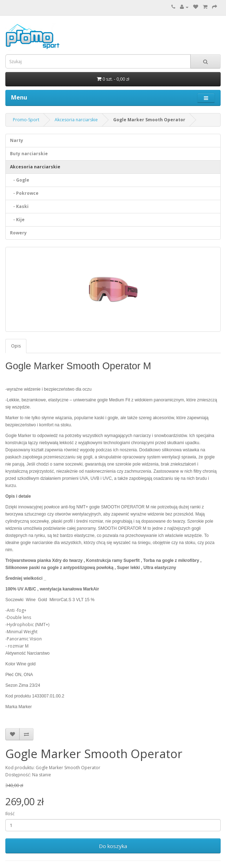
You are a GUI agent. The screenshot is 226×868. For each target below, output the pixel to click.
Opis (16, 346)
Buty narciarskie (29, 154)
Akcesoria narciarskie (76, 120)
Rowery (18, 233)
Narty (17, 140)
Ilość (10, 814)
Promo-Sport (26, 120)
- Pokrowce (24, 193)
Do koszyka (113, 846)
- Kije (17, 220)
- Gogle (20, 180)
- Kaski (19, 206)
